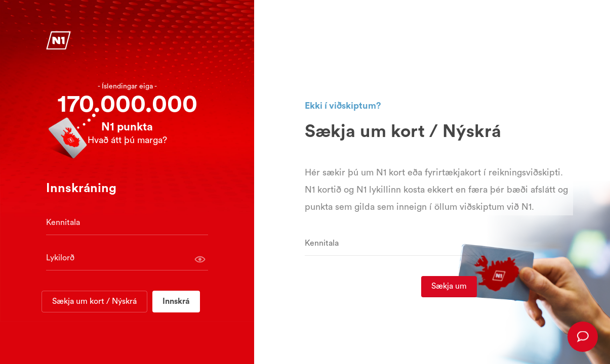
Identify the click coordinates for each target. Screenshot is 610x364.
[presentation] (583, 337)
